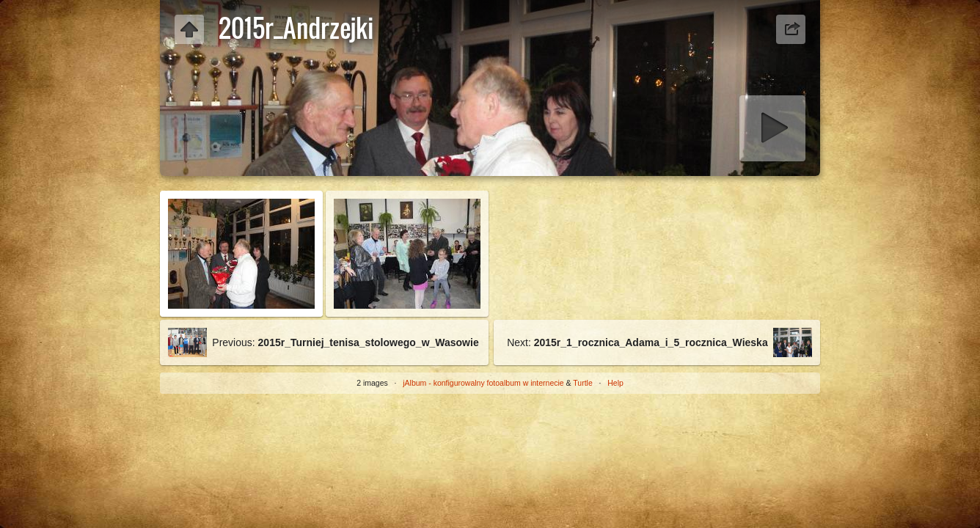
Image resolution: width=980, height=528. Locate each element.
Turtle (582, 383)
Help (615, 383)
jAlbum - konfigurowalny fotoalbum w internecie (483, 383)
